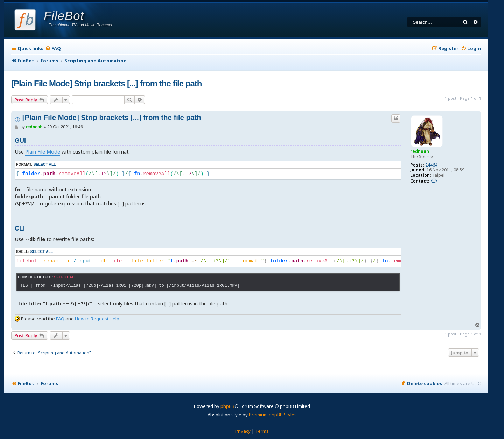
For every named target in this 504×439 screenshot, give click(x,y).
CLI (20, 228)
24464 (431, 165)
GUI (20, 141)
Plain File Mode (43, 152)
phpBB (227, 406)
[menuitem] (53, 48)
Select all (44, 164)
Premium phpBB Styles (273, 415)
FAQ (60, 319)
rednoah (420, 151)
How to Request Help (97, 319)
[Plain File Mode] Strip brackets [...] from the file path (106, 83)
